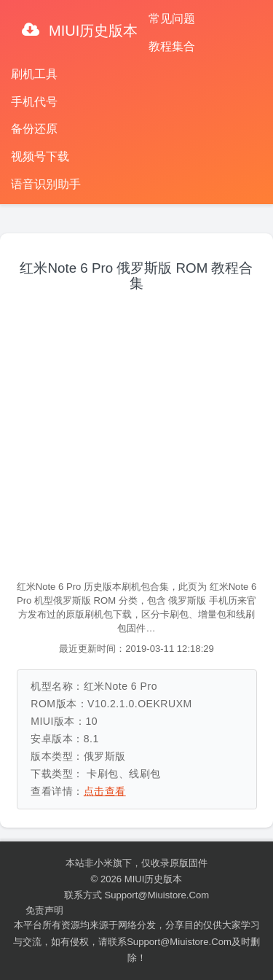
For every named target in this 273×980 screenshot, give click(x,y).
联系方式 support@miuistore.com (136, 895)
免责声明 (44, 910)
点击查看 (105, 791)
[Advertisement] (136, 436)
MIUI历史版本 (92, 31)
